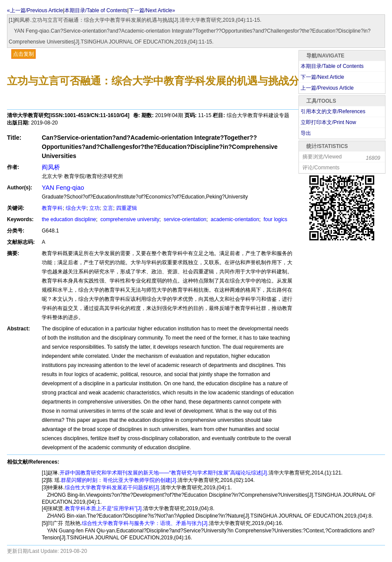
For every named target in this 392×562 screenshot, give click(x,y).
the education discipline (69, 219)
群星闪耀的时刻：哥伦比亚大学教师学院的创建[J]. (119, 480)
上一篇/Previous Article (327, 88)
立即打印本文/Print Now (328, 122)
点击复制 (23, 54)
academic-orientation (234, 219)
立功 (94, 208)
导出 (306, 133)
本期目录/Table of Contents (96, 10)
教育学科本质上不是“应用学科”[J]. (104, 508)
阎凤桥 (51, 167)
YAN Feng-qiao (63, 188)
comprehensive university (129, 219)
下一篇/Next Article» (152, 10)
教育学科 (52, 208)
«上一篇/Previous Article (35, 10)
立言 (108, 208)
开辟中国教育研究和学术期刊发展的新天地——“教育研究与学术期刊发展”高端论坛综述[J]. (164, 473)
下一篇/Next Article (322, 77)
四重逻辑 (127, 208)
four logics (275, 219)
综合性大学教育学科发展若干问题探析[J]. (113, 488)
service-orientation (184, 219)
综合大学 (76, 208)
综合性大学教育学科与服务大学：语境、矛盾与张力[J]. (145, 523)
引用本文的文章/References (333, 111)
